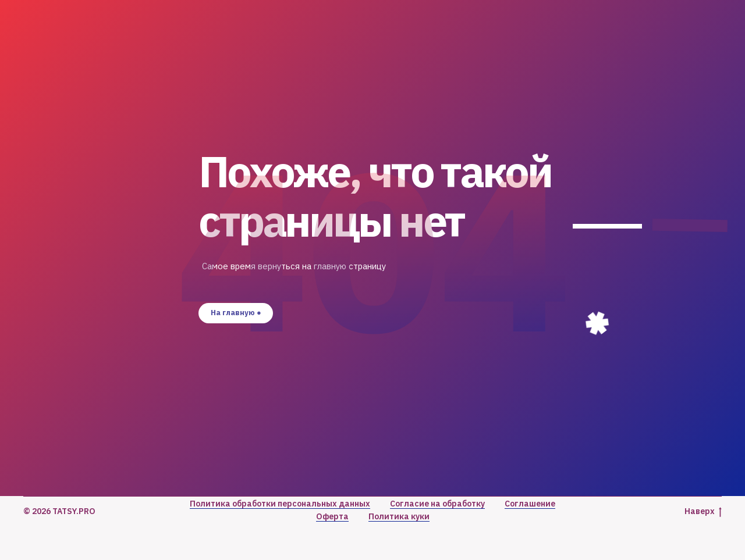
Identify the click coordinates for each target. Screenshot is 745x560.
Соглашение (530, 504)
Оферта (332, 516)
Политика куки (399, 516)
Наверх (703, 511)
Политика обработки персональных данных (280, 504)
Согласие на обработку (437, 504)
